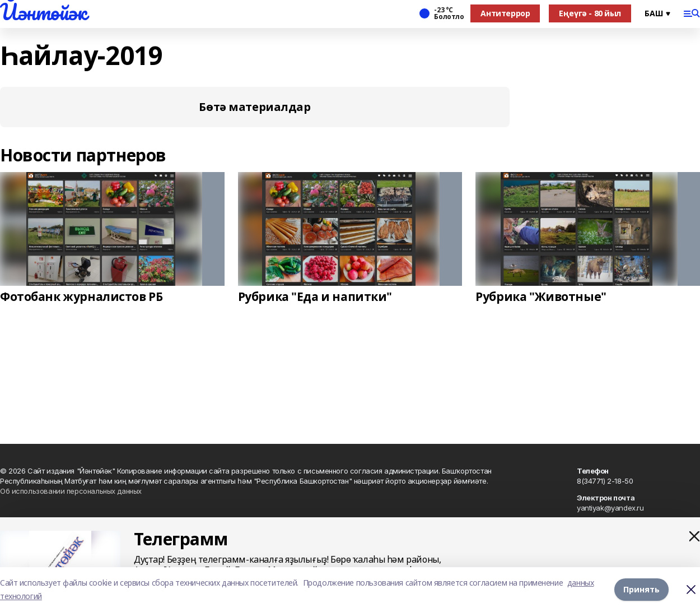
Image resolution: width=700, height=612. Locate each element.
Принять (641, 589)
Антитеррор (505, 13)
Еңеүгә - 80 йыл (590, 13)
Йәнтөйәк (43, 12)
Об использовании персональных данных (71, 491)
